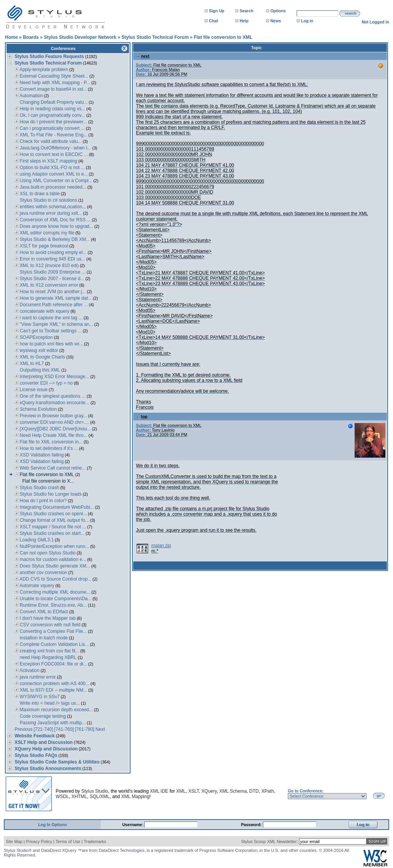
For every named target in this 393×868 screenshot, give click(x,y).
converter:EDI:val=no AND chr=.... (54, 422)
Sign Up (216, 11)
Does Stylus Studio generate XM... (54, 566)
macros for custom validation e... (52, 559)
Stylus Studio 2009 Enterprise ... (52, 272)
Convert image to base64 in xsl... (53, 89)
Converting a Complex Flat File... (53, 631)
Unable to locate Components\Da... (55, 599)
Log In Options (52, 825)
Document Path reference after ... (53, 305)
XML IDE (159, 791)
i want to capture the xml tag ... (50, 318)
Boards (31, 37)
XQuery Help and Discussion (46, 749)
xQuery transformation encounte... (54, 403)
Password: (252, 825)
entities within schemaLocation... (52, 207)
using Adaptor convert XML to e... (53, 174)
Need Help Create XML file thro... (53, 435)
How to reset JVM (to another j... (52, 292)
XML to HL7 (31, 363)
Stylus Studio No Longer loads (50, 494)
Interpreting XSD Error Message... (54, 377)
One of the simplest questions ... (52, 396)
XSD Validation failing (41, 455)
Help (244, 21)
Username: (133, 825)
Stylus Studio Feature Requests (49, 56)
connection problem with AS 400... (54, 684)
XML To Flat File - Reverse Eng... (53, 135)
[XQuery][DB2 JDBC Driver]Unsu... (55, 429)
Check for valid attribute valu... (50, 141)
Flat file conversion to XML (223, 37)
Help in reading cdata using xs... (52, 109)
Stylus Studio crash (39, 488)
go (379, 796)
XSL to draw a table (39, 194)
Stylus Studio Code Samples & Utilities (57, 762)
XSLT (193, 791)
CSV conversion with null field (49, 625)
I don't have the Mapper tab (47, 618)
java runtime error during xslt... (50, 213)
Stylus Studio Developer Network (80, 37)
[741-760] (64, 729)
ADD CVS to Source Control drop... (55, 579)
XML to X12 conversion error (48, 285)
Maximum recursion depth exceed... (55, 710)
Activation (29, 671)
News (276, 21)
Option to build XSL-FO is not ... (52, 168)
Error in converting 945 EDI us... (52, 259)
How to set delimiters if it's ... (48, 448)
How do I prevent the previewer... (53, 122)
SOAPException (36, 337)
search (351, 13)
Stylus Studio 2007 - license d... (51, 279)
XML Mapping (135, 797)
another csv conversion (43, 573)
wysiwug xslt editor (38, 350)
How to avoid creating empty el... (52, 252)
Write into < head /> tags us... (49, 703)
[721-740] (44, 729)
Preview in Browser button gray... (53, 416)
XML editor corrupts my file (46, 233)
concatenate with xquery (44, 311)
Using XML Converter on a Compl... (55, 181)
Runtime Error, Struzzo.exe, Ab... (53, 605)
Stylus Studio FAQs (36, 755)
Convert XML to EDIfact (43, 612)
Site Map (14, 841)
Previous (24, 729)
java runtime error (37, 677)
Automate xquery (36, 586)
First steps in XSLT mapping (48, 161)
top (142, 417)
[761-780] (85, 729)
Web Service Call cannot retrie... (52, 468)
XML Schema (233, 791)
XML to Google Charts (42, 357)
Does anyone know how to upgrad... (56, 226)
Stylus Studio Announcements (48, 768)
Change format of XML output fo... (54, 520)
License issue (33, 390)
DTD (254, 791)
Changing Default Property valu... (53, 102)
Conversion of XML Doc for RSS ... (54, 220)
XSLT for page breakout (43, 246)
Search (246, 11)
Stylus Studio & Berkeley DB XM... (54, 239)
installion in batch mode (43, 638)
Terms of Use (68, 841)
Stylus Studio (95, 791)
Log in (307, 21)
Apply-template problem (43, 70)
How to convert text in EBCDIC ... (53, 154)
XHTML (79, 797)
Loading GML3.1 (36, 540)
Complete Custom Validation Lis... (54, 644)
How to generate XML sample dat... (55, 298)
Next (100, 729)
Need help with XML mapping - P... (54, 83)
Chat (213, 21)
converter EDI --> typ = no (45, 383)
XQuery (209, 791)
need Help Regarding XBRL (47, 657)
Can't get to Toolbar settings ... (50, 331)
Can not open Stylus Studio (47, 553)
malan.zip (161, 546)
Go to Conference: (306, 791)
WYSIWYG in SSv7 (39, 697)
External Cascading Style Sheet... (53, 76)
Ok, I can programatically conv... (52, 115)
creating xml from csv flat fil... (49, 651)
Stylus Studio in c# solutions (48, 200)
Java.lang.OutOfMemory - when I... (55, 148)
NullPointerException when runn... (54, 546)
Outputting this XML (39, 370)
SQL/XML (100, 797)
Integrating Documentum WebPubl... (56, 507)
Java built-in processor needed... (52, 187)
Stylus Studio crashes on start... (51, 533)
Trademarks (95, 841)
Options (278, 11)
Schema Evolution (38, 409)
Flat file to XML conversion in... (50, 442)
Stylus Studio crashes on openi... (53, 514)
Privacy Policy (39, 841)
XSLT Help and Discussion (44, 742)
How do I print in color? (43, 501)
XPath (268, 791)
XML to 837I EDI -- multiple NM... (53, 690)
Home (11, 37)
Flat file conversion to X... (48, 481)
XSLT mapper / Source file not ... (52, 527)
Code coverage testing (42, 716)
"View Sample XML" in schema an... (56, 324)
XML (181, 791)
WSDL (62, 797)
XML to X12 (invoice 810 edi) (49, 266)
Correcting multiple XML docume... (54, 592)
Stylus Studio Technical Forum (155, 37)
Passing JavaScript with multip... (52, 723)
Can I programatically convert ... (52, 128)
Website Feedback (35, 736)
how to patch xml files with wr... (51, 344)
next (143, 56)
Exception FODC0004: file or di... (53, 664)
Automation (31, 96)
